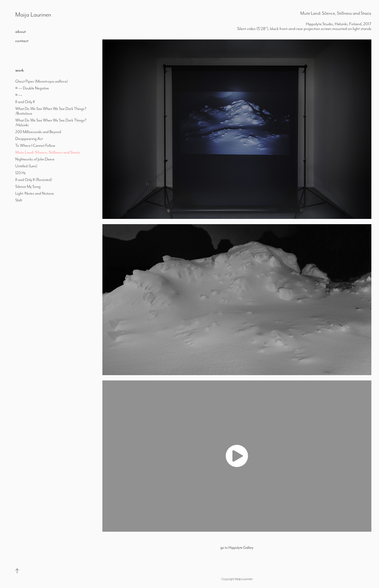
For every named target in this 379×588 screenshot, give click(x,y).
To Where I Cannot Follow (35, 145)
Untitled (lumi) (26, 166)
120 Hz (21, 173)
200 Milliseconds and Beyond (38, 132)
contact (22, 41)
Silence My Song (28, 187)
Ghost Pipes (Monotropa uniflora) (42, 81)
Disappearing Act (29, 139)
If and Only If (25, 102)
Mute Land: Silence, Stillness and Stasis (48, 152)
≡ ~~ (19, 95)
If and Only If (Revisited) (34, 180)
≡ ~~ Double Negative (32, 88)
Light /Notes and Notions (35, 193)
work (19, 70)
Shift (19, 200)
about (21, 31)
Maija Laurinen (33, 14)
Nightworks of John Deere (35, 159)
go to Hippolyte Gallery (237, 547)
